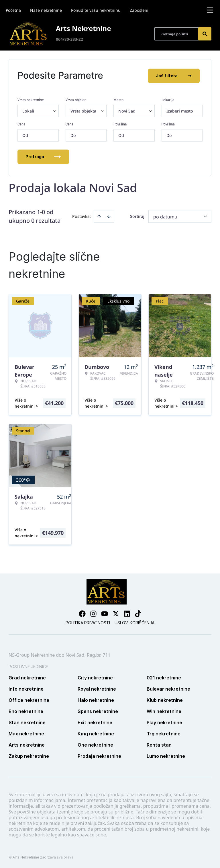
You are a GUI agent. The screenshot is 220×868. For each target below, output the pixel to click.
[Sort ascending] (99, 216)
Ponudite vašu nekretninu (96, 10)
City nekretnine (95, 677)
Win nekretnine (164, 711)
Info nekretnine (26, 688)
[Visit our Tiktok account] (138, 613)
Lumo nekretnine (166, 755)
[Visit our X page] (116, 613)
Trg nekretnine (164, 733)
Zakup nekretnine (29, 755)
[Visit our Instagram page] (93, 613)
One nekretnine (95, 744)
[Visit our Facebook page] (82, 613)
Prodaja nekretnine (99, 755)
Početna (13, 10)
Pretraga (43, 156)
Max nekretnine (26, 733)
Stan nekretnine (27, 722)
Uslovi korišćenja (134, 622)
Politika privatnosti (88, 622)
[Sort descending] (109, 216)
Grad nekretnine (27, 677)
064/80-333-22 (69, 39)
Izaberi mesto (180, 110)
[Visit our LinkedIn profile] (127, 613)
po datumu (165, 216)
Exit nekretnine (95, 722)
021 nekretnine (164, 677)
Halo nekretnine (96, 700)
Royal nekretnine (97, 688)
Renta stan (159, 744)
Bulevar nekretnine (168, 688)
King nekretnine (96, 733)
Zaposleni (139, 10)
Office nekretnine (29, 700)
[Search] (205, 34)
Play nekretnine (164, 722)
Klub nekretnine (165, 700)
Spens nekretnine (98, 711)
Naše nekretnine (46, 10)
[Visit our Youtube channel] (105, 613)
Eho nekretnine (26, 711)
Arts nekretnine (27, 744)
